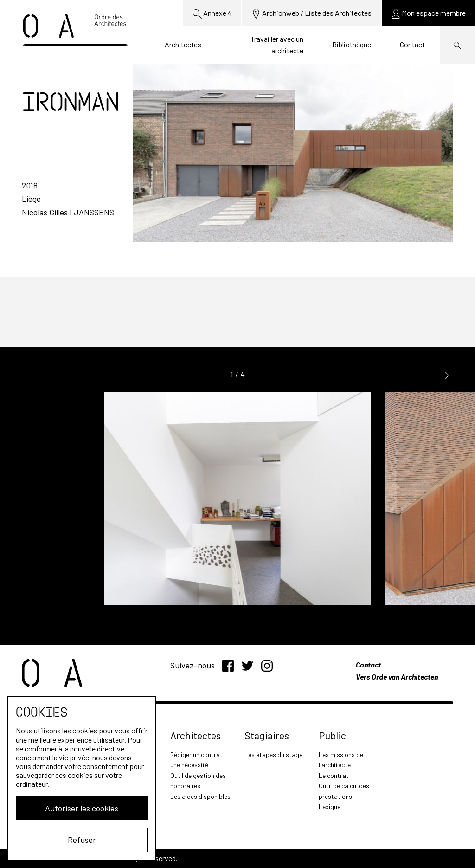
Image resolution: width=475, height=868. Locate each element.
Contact (412, 44)
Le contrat (334, 775)
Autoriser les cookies (82, 808)
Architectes (183, 44)
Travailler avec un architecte (277, 45)
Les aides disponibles (200, 796)
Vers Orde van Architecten (397, 677)
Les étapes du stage (273, 755)
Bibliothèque (352, 44)
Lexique (330, 806)
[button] (447, 375)
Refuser (82, 840)
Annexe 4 (212, 13)
